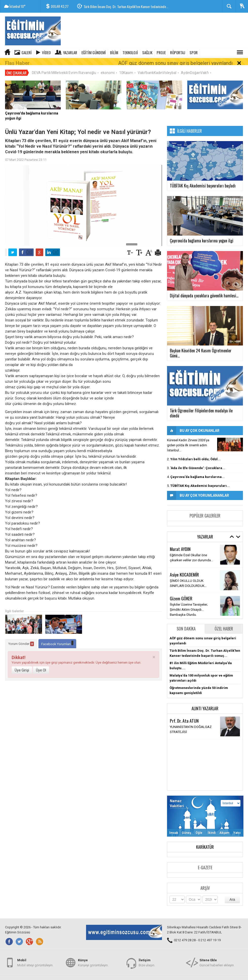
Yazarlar (70, 52)
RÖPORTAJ (178, 52)
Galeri (27, 52)
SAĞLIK (147, 52)
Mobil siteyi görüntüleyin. (35, 960)
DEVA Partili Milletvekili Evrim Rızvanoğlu (64, 66)
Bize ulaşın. (147, 960)
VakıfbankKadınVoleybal (157, 66)
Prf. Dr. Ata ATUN (184, 714)
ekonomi (108, 66)
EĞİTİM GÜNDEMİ (94, 52)
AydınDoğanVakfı (195, 66)
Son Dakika (186, 622)
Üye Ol (41, 664)
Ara (232, 893)
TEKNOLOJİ (130, 52)
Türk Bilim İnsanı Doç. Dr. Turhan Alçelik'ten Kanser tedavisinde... (126, 6)
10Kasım (126, 66)
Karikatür (205, 840)
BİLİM (114, 52)
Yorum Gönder (21, 637)
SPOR (194, 52)
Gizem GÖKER (181, 592)
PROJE (161, 52)
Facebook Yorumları (57, 637)
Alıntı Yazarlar (205, 702)
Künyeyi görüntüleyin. (93, 960)
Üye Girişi (22, 664)
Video (46, 52)
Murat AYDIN (180, 542)
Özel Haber (224, 622)
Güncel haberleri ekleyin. (217, 960)
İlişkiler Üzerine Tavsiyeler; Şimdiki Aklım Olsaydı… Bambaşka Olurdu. (189, 603)
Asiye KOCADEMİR (184, 568)
